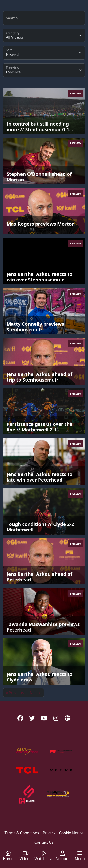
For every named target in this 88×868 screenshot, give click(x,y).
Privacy (49, 833)
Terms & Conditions (22, 833)
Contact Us (44, 842)
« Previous (15, 693)
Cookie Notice (71, 833)
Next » (35, 693)
